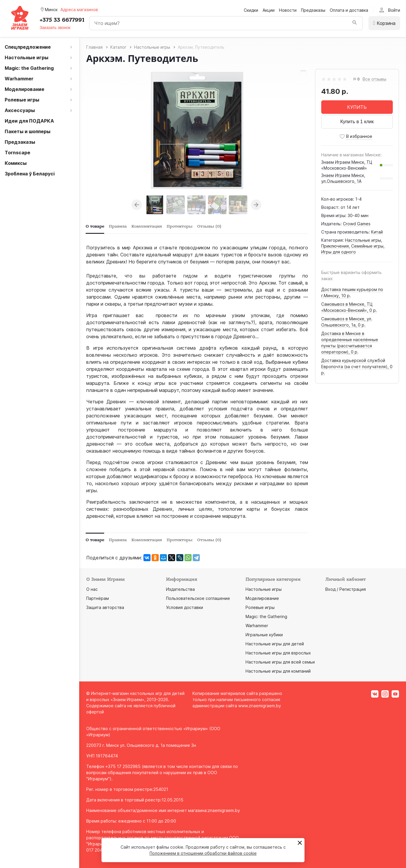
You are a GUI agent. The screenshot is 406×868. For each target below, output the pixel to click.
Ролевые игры (260, 607)
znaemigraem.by (224, 810)
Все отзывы (374, 79)
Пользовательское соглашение (198, 598)
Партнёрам (98, 598)
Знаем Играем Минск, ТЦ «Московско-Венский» (347, 165)
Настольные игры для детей (275, 644)
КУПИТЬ (357, 107)
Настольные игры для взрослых (278, 653)
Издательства (180, 589)
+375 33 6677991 (62, 20)
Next (256, 205)
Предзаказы (313, 10)
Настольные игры (363, 240)
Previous (137, 205)
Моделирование (262, 598)
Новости (288, 10)
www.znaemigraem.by (260, 706)
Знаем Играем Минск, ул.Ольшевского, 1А (343, 178)
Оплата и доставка (349, 10)
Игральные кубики (264, 635)
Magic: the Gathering (266, 616)
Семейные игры (367, 246)
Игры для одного (339, 252)
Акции (269, 10)
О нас (92, 589)
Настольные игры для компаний (278, 671)
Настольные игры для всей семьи (280, 662)
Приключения (335, 246)
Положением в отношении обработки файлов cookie (203, 853)
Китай (377, 232)
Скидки (251, 10)
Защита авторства (105, 607)
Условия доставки (185, 607)
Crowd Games (357, 224)
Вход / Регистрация (346, 589)
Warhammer (257, 626)
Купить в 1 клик (357, 122)
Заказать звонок (55, 28)
